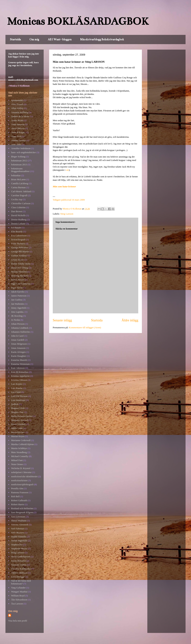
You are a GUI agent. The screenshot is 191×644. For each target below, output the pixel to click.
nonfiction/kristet (19, 480)
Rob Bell (15, 496)
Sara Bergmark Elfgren (22, 512)
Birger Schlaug (18, 157)
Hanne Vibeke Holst (21, 264)
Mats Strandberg (19, 452)
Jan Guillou (17, 300)
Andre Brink (17, 120)
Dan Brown (17, 211)
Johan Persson (18, 324)
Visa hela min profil (18, 621)
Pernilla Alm (17, 488)
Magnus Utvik (18, 408)
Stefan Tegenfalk (19, 541)
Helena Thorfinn (19, 272)
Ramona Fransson (20, 492)
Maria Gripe (17, 428)
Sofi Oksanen (17, 533)
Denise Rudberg (19, 220)
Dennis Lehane (18, 224)
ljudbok (15, 404)
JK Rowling (17, 316)
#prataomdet (17, 100)
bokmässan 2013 (19, 164)
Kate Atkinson (18, 368)
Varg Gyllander (18, 588)
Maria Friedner (18, 424)
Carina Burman (18, 187)
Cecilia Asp (17, 199)
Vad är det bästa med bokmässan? (21, 582)
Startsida (15, 39)
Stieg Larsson (67, 214)
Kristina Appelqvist (20, 376)
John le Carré (17, 336)
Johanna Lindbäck (20, 328)
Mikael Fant (17, 460)
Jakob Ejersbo (18, 292)
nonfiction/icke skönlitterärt (24, 476)
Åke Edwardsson (19, 600)
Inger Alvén (17, 288)
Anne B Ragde (18, 132)
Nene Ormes (17, 464)
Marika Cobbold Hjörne (22, 444)
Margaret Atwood (19, 420)
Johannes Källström (20, 332)
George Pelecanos (20, 248)
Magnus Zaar (17, 412)
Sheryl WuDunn (19, 521)
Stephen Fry (17, 545)
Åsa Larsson (17, 604)
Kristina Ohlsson (19, 380)
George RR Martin (20, 252)
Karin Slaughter (19, 356)
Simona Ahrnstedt (20, 525)
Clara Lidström (18, 207)
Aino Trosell (17, 104)
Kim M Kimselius (20, 372)
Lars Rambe (17, 388)
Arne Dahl (16, 144)
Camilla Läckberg (20, 183)
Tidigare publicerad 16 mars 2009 (69, 200)
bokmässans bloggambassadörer (20, 170)
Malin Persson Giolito (22, 416)
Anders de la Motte (20, 116)
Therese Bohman (19, 573)
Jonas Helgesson (19, 344)
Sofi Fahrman (18, 529)
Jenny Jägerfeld (18, 308)
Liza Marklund (18, 400)
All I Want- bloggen (60, 39)
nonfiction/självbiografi (22, 484)
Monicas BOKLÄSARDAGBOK (78, 21)
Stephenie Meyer (19, 549)
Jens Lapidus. (18, 312)
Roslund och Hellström (22, 508)
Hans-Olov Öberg (20, 268)
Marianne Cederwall (21, 440)
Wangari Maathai (19, 592)
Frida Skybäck (18, 244)
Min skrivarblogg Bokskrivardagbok (102, 39)
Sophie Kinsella (19, 537)
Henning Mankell (19, 276)
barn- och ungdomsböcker (23, 152)
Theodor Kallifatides (21, 569)
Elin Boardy (17, 232)
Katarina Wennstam (20, 364)
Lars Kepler (17, 384)
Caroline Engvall (19, 195)
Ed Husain (16, 228)
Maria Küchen (18, 432)
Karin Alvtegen (18, 352)
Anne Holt (16, 136)
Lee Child (16, 392)
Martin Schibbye (19, 448)
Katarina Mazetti (19, 360)
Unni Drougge (18, 577)
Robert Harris (18, 504)
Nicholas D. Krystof (21, 468)
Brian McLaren (18, 179)
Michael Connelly (20, 456)
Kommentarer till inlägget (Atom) (85, 327)
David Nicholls (18, 215)
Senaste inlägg (62, 320)
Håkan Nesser (18, 280)
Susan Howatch (18, 561)
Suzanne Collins (19, 565)
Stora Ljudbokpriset (21, 557)
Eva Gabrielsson (19, 236)
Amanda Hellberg (20, 112)
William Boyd (18, 596)
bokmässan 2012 (19, 161)
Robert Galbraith (19, 500)
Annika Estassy (18, 140)
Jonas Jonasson (18, 348)
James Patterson (19, 296)
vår (67, 170)
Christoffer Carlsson (21, 203)
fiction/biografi (18, 240)
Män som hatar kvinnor (64, 186)
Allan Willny (17, 108)
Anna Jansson (18, 124)
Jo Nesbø (15, 320)
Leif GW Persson (19, 396)
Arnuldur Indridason (21, 148)
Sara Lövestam (18, 517)
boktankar (16, 175)
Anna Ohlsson (18, 128)
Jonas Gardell (18, 340)
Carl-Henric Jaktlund (21, 191)
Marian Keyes (18, 436)
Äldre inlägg (130, 320)
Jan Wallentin (18, 304)
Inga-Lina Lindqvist (21, 284)
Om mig (34, 39)
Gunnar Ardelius (19, 256)
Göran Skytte (17, 260)
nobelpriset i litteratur (21, 472)
